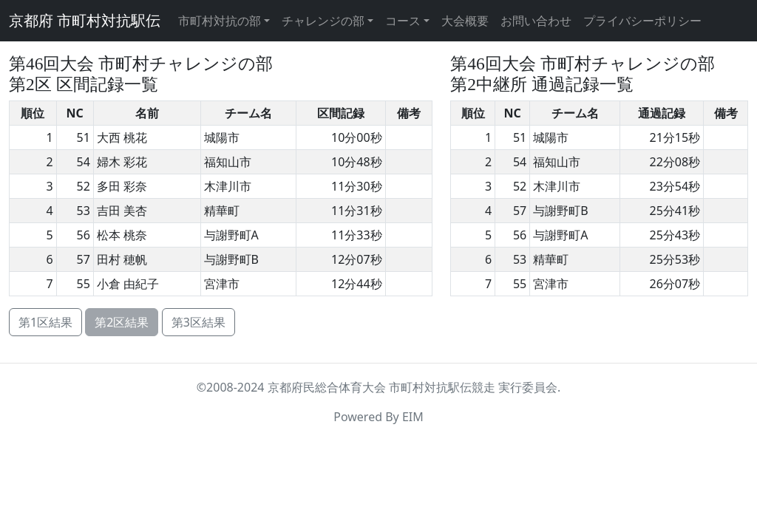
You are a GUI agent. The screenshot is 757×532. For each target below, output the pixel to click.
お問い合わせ (536, 21)
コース (403, 21)
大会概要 (465, 21)
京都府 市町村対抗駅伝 (85, 21)
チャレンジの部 (323, 21)
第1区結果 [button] (45, 322)
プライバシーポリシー (642, 21)
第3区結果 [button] (198, 322)
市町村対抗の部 (220, 21)
